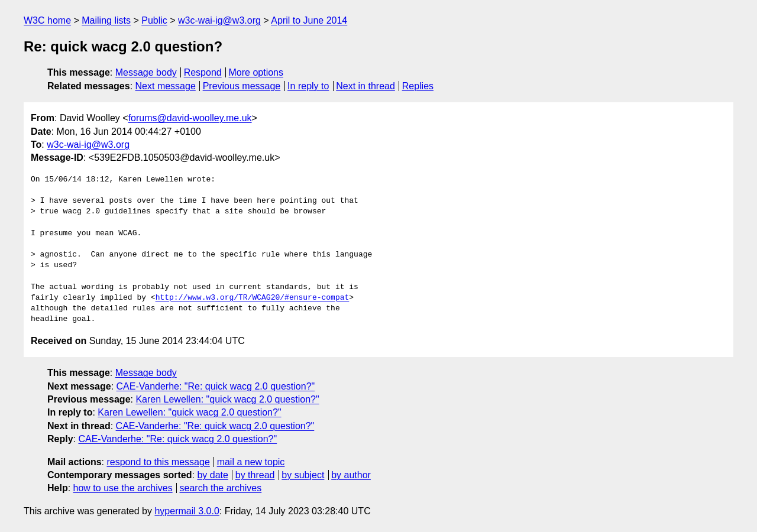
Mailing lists (106, 20)
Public (154, 20)
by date (212, 475)
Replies (418, 86)
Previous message (242, 86)
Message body (146, 72)
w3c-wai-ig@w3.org (219, 20)
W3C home (47, 20)
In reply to (308, 86)
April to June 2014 (309, 20)
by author (351, 475)
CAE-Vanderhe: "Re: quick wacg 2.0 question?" (216, 386)
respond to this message (158, 462)
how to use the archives (123, 488)
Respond (203, 72)
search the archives (221, 488)
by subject (303, 475)
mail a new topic (251, 462)
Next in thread (365, 86)
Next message (166, 86)
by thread (255, 475)
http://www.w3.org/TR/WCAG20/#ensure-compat (253, 298)
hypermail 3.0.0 (187, 511)
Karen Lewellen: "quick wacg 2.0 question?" (227, 399)
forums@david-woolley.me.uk (190, 118)
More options (256, 72)
